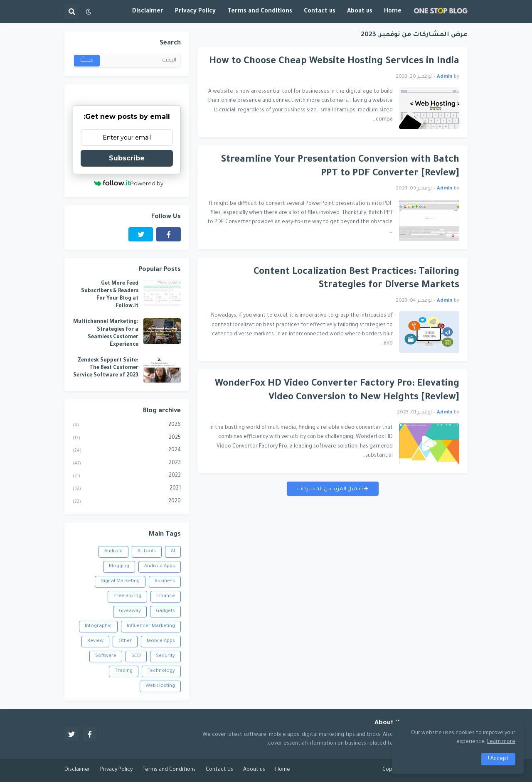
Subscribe (127, 158)
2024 (127, 451)
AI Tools (147, 552)
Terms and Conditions (169, 770)
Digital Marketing (120, 582)
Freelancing (127, 596)
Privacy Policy (116, 770)
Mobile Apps (161, 641)
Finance (166, 596)
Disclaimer (77, 770)
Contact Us (219, 770)
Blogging (119, 567)
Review (95, 641)
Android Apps (160, 567)
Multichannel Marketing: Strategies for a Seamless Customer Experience (106, 333)
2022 (127, 477)
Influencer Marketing (151, 626)
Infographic (98, 626)
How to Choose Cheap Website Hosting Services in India (334, 62)
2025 (127, 439)
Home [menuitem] (393, 12)
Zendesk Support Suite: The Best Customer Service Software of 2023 (106, 368)
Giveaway (130, 611)
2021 (127, 489)
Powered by (129, 183)
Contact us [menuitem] (320, 12)
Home (283, 770)
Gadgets (165, 611)
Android (113, 552)
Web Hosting (160, 686)
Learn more (501, 742)
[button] (89, 12)
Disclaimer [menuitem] (148, 12)
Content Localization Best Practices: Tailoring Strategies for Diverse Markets (356, 279)
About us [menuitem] (360, 12)
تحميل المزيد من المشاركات (331, 489)
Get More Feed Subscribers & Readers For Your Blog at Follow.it (110, 295)
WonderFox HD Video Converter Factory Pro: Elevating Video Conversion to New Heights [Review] (337, 391)
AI (173, 552)
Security (165, 656)
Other (125, 641)
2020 (127, 502)
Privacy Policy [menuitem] (195, 12)
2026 (127, 426)
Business (165, 582)
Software (106, 656)
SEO (136, 656)
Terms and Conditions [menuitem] (260, 12)
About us (254, 770)
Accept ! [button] (498, 759)
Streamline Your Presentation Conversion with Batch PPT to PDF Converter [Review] (340, 167)
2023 (127, 464)
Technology (161, 671)
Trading (124, 671)
